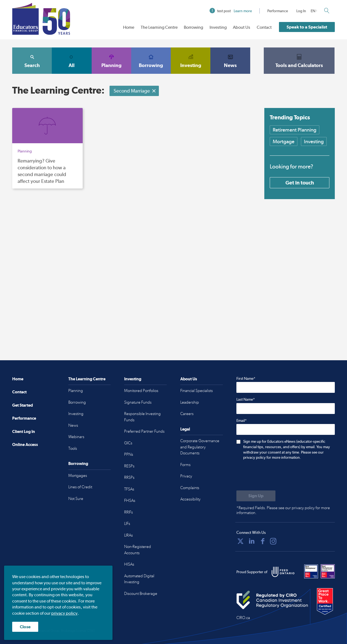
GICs (128, 443)
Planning (111, 60)
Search (32, 60)
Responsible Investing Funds (142, 417)
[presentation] (278, 476)
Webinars (76, 437)
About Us (242, 27)
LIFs (127, 524)
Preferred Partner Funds (144, 431)
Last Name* (246, 399)
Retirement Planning (295, 130)
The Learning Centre (159, 27)
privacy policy (64, 613)
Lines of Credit (80, 487)
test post (231, 11)
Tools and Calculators (299, 60)
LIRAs (128, 535)
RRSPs (129, 477)
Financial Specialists (197, 391)
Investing (218, 27)
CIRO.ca (243, 618)
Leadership (190, 402)
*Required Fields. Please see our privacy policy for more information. (283, 510)
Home (129, 27)
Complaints (190, 488)
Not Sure (76, 499)
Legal (185, 429)
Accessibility (190, 499)
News (230, 60)
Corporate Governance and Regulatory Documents (200, 447)
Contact (264, 27)
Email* (242, 420)
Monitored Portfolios (141, 391)
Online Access (25, 444)
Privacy (186, 476)
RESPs (129, 466)
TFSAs (129, 489)
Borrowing (193, 27)
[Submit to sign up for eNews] (256, 496)
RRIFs (128, 512)
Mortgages (78, 476)
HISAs (129, 564)
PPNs (129, 454)
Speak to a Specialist (307, 27)
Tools (73, 448)
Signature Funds (138, 402)
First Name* (246, 378)
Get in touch (300, 183)
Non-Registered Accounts (138, 550)
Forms (185, 465)
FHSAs (130, 500)
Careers (187, 414)
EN (313, 11)
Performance (278, 11)
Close (25, 627)
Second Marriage (135, 91)
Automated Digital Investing (139, 579)
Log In (301, 11)
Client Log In (24, 431)
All (72, 60)
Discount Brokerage (141, 594)
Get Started (23, 405)
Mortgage (284, 141)
